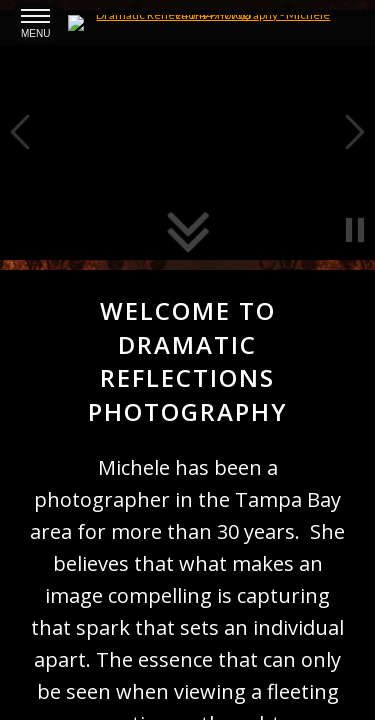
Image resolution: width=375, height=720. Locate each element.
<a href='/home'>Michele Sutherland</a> (187, 360)
